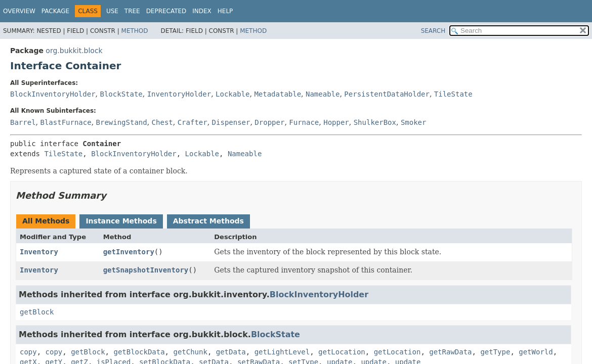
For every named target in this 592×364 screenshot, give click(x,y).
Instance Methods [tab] (121, 221)
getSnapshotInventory (146, 270)
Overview (19, 11)
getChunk (190, 352)
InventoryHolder (179, 94)
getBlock (37, 312)
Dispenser (231, 122)
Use (112, 11)
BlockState (121, 94)
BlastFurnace (66, 122)
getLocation (342, 352)
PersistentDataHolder (387, 94)
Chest (162, 122)
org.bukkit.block (74, 51)
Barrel (23, 122)
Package (55, 11)
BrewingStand (122, 122)
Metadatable (278, 94)
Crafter (193, 122)
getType (495, 352)
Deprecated (166, 11)
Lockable (232, 94)
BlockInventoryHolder (53, 94)
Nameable (323, 94)
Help (225, 11)
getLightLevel (282, 352)
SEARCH (433, 31)
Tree (132, 11)
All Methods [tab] (46, 221)
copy (28, 352)
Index (202, 11)
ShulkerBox (375, 122)
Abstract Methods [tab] (208, 221)
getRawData (450, 352)
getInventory (129, 252)
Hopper (336, 122)
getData (231, 352)
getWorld (536, 352)
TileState (453, 94)
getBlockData (139, 352)
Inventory (39, 252)
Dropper (269, 122)
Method (135, 31)
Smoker (414, 122)
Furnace (304, 122)
